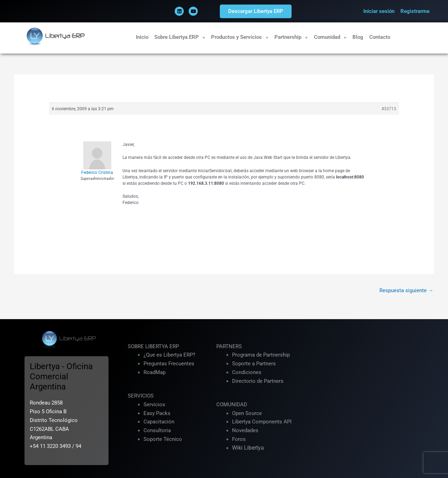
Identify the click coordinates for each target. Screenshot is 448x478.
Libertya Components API (262, 422)
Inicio (142, 37)
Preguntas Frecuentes (169, 364)
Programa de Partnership (261, 355)
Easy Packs (157, 413)
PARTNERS (229, 346)
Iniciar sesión (379, 11)
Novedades (245, 430)
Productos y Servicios (240, 37)
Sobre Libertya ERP (180, 37)
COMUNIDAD (232, 405)
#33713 (389, 109)
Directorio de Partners (258, 381)
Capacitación (159, 422)
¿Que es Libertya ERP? (169, 355)
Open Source (247, 413)
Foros (239, 439)
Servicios (154, 405)
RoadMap (155, 372)
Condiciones (247, 372)
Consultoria (157, 430)
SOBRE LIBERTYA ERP (153, 346)
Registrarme (415, 11)
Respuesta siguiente (406, 290)
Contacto (380, 37)
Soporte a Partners (254, 364)
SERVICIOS (141, 396)
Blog (358, 37)
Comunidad (330, 37)
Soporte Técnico (163, 439)
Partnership (291, 37)
